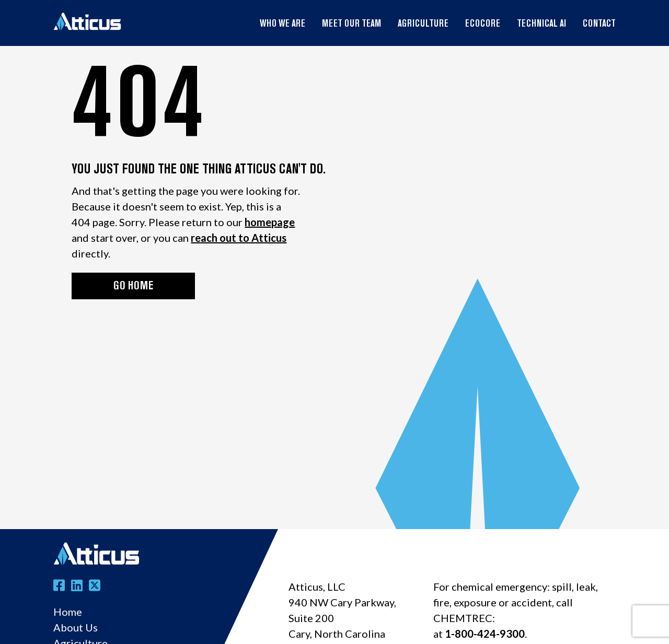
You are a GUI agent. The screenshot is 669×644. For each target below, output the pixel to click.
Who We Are (282, 24)
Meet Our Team (351, 24)
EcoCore (483, 24)
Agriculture (423, 24)
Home (68, 612)
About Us (76, 627)
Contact (599, 24)
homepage (270, 222)
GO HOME (133, 286)
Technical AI (541, 24)
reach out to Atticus (239, 238)
